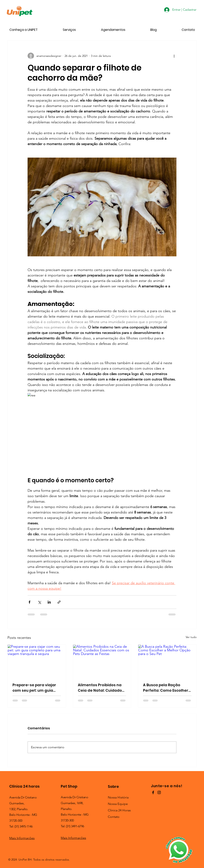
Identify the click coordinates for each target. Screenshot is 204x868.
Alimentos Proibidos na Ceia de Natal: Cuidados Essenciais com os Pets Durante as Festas (101, 688)
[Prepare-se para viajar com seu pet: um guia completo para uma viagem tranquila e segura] (37, 661)
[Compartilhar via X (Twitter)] (39, 602)
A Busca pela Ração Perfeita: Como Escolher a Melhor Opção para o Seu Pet (166, 688)
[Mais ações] (174, 56)
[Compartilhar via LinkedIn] (49, 602)
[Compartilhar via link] (59, 602)
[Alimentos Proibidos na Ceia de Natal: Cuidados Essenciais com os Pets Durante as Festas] (102, 661)
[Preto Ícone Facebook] (153, 792)
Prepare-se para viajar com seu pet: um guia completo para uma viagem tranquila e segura (34, 688)
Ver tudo (191, 637)
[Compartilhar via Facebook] (29, 602)
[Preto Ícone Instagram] (159, 792)
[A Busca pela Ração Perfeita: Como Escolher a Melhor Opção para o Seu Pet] (167, 661)
